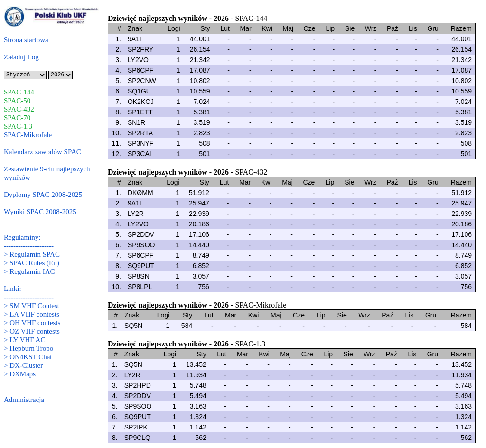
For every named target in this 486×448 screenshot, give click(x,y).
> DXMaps (20, 374)
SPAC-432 (19, 109)
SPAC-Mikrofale (28, 135)
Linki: (13, 289)
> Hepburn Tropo (28, 348)
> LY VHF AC (24, 340)
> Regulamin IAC (29, 271)
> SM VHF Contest (32, 306)
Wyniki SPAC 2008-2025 (40, 212)
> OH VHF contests (32, 323)
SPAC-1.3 (18, 126)
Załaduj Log (21, 57)
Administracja (24, 400)
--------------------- (29, 246)
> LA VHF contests (32, 314)
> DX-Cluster (23, 365)
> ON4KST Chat (28, 357)
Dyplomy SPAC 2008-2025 (43, 195)
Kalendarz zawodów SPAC (42, 152)
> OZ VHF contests (32, 331)
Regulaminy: (22, 237)
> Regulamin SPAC (32, 254)
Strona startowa (26, 40)
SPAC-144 (19, 92)
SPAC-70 (17, 118)
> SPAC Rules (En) (32, 263)
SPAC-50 (17, 101)
